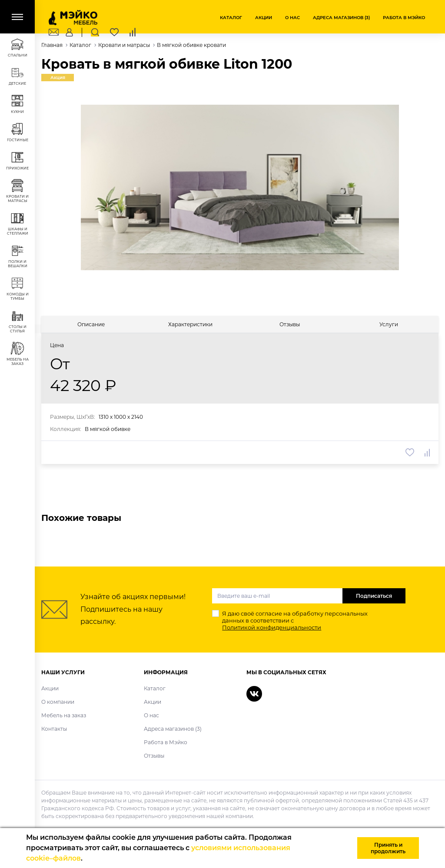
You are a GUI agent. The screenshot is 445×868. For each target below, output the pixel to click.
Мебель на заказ (64, 715)
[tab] (91, 324)
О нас (292, 18)
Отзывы (154, 756)
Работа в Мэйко (404, 18)
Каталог (231, 18)
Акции (264, 18)
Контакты (54, 729)
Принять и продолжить (388, 848)
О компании (58, 702)
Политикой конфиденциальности (272, 627)
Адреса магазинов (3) (341, 18)
